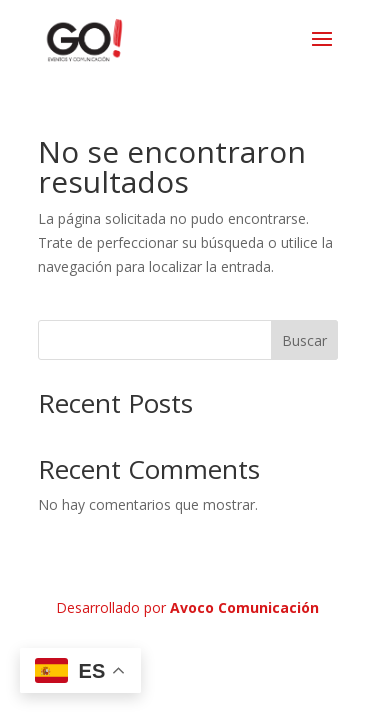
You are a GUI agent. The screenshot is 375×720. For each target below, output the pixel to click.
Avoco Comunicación (244, 607)
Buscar (304, 340)
